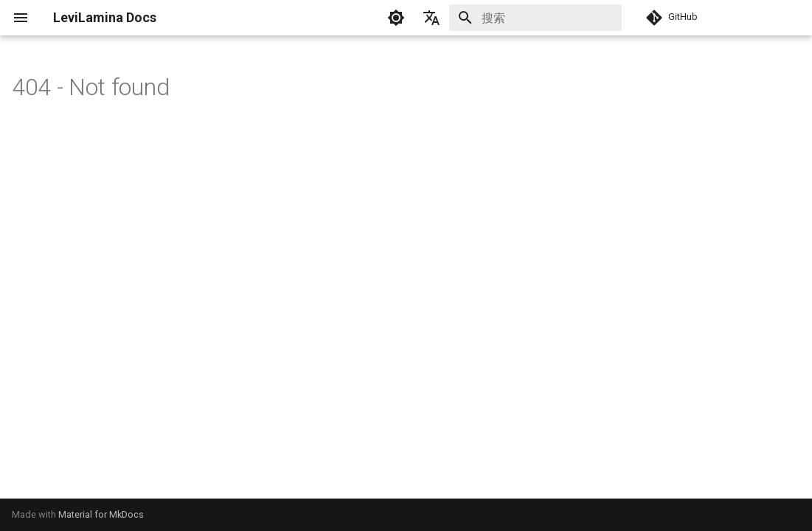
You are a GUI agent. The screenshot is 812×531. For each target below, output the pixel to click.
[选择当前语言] (431, 18)
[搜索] (535, 18)
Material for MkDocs (101, 514)
